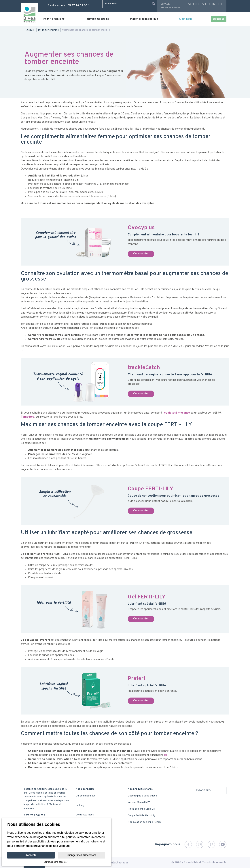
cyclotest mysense (177, 413)
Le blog (80, 805)
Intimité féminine (54, 19)
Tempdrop (28, 417)
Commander (141, 254)
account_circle (205, 4)
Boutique (219, 19)
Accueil (31, 30)
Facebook (188, 844)
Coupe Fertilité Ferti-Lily (141, 816)
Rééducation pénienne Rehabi (145, 822)
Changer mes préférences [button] (82, 855)
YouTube (223, 844)
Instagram (200, 844)
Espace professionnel (171, 6)
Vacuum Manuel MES (139, 802)
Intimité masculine (97, 19)
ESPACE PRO (203, 791)
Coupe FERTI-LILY (150, 489)
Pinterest (211, 844)
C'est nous (186, 19)
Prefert (137, 679)
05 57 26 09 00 (77, 6)
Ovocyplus (141, 228)
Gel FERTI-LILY (147, 597)
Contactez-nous (85, 815)
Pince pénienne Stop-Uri (141, 809)
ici (165, 755)
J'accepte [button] (31, 855)
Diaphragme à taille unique (142, 796)
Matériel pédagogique (144, 19)
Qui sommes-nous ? (87, 796)
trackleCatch (144, 368)
